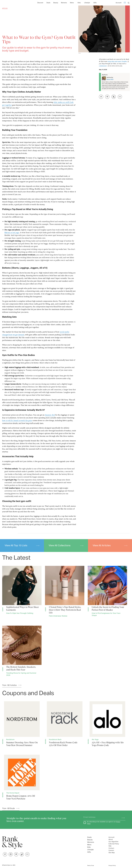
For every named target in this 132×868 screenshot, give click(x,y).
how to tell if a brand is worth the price (17, 420)
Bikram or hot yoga (12, 233)
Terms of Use (91, 866)
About (111, 839)
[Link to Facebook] (5, 856)
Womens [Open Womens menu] (64, 3)
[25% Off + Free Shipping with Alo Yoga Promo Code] (107, 724)
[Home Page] (11, 3)
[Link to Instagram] (11, 856)
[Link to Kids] (79, 3)
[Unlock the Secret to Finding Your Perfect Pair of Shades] (107, 591)
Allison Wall (110, 79)
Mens (89, 845)
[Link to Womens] (64, 3)
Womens (91, 842)
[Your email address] (101, 817)
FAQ (110, 846)
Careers (111, 850)
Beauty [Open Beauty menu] (56, 3)
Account (119, 3)
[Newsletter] (125, 3)
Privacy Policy (112, 866)
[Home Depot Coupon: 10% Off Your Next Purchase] (22, 777)
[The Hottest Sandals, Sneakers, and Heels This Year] (22, 651)
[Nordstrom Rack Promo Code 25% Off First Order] (65, 724)
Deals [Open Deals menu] (48, 3)
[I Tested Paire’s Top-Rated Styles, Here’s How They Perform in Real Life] (65, 592)
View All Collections (66, 546)
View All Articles (110, 546)
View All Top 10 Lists (22, 546)
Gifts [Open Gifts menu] (95, 3)
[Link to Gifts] (95, 3)
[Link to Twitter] (27, 856)
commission (103, 66)
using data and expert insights (117, 61)
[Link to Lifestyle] (87, 3)
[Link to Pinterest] (16, 856)
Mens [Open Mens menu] (72, 3)
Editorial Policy (114, 844)
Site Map (112, 853)
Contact (111, 848)
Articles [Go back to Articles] (5, 8)
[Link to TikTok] (22, 856)
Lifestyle (90, 850)
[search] (129, 3)
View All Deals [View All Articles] (8, 808)
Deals (89, 837)
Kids (89, 847)
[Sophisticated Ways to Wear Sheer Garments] (22, 590)
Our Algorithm (113, 842)
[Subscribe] (122, 817)
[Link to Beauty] (56, 3)
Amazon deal (50, 415)
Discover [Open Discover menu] (40, 3)
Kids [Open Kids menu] (79, 3)
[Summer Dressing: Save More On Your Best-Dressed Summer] (22, 724)
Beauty (90, 840)
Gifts (89, 852)
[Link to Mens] (72, 3)
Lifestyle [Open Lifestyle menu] (87, 3)
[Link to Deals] (48, 3)
